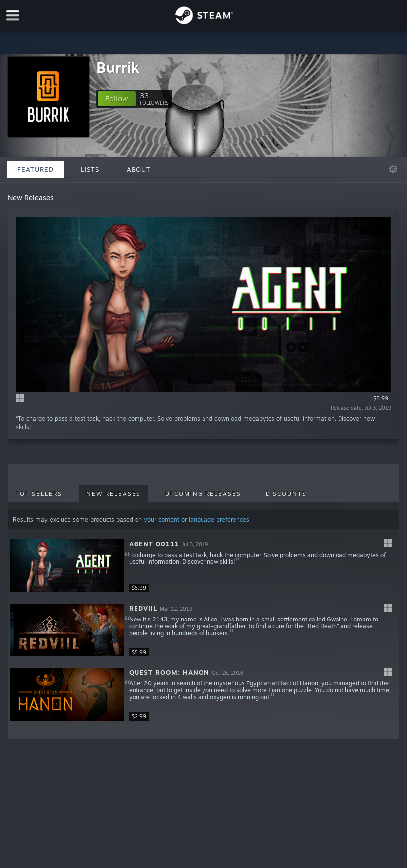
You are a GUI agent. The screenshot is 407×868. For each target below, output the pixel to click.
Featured (35, 169)
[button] (117, 99)
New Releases (114, 494)
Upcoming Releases (203, 494)
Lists (90, 169)
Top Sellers (39, 494)
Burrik (118, 67)
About (139, 169)
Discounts (286, 494)
